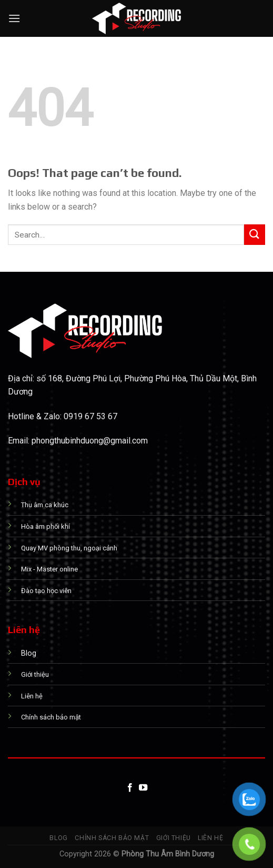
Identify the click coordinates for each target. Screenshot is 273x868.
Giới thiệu (174, 838)
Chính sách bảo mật (112, 838)
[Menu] (14, 18)
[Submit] (255, 235)
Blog (58, 838)
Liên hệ (210, 838)
